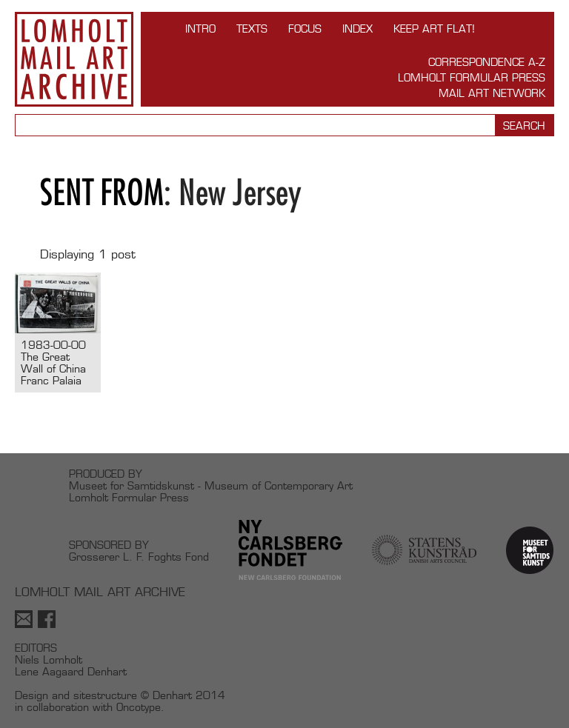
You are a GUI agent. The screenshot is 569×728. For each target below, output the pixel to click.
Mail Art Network (492, 93)
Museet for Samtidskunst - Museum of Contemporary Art (211, 485)
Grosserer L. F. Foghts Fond (139, 557)
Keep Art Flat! (434, 29)
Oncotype (139, 707)
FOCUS (305, 29)
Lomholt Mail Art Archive (74, 59)
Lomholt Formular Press (472, 77)
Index (357, 29)
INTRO (200, 29)
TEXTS (252, 29)
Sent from (102, 192)
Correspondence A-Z (487, 62)
